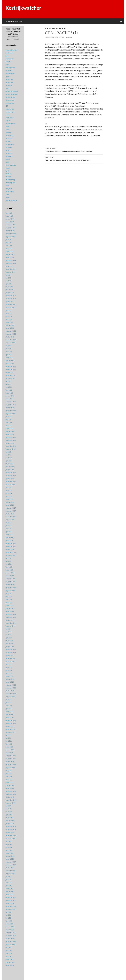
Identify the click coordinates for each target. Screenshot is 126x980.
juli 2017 (8, 523)
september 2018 (11, 482)
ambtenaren (9, 53)
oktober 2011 (10, 726)
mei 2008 (9, 847)
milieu (7, 130)
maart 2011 (9, 747)
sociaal (8, 168)
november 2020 (11, 405)
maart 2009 (9, 818)
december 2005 (11, 933)
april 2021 (9, 390)
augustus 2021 (10, 378)
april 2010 (9, 779)
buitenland (50, 28)
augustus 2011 (10, 732)
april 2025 (9, 249)
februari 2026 (10, 219)
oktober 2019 (10, 443)
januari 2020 (10, 434)
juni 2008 (9, 844)
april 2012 (9, 709)
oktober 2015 (10, 585)
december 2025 (11, 225)
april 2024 (9, 284)
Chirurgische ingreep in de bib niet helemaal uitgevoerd (74, 159)
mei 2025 (9, 246)
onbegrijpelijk (10, 144)
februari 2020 (10, 431)
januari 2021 (10, 399)
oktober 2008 (10, 833)
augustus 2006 (10, 909)
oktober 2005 (10, 939)
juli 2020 (8, 417)
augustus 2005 (10, 945)
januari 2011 (10, 753)
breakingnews (10, 68)
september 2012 (11, 694)
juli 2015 (8, 594)
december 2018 (11, 473)
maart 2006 (9, 924)
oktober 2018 (10, 479)
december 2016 (11, 543)
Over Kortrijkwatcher (14, 21)
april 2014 (9, 638)
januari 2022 (10, 364)
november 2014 (11, 617)
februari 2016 (10, 573)
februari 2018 (10, 502)
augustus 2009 (10, 803)
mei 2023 (9, 316)
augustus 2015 (10, 591)
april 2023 (9, 319)
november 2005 (11, 936)
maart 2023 (9, 322)
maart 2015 (9, 605)
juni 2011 (9, 738)
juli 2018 (8, 487)
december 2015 (11, 579)
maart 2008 (9, 853)
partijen (8, 150)
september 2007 (11, 871)
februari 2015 (10, 608)
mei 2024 (9, 281)
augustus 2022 (10, 343)
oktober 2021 (10, 372)
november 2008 (11, 830)
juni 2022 (9, 349)
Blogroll (8, 62)
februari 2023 (10, 325)
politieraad (9, 156)
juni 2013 (9, 667)
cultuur (8, 77)
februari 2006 (10, 927)
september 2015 (11, 588)
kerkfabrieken (10, 118)
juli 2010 (8, 771)
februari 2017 (10, 538)
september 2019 (11, 446)
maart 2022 (9, 358)
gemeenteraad (10, 97)
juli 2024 (8, 275)
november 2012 (11, 688)
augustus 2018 (10, 484)
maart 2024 (9, 287)
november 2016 (11, 546)
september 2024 (11, 269)
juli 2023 (8, 310)
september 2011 (11, 729)
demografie (9, 82)
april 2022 (9, 355)
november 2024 (11, 263)
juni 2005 (9, 951)
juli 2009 (8, 806)
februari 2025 (10, 254)
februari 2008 (10, 856)
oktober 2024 (10, 266)
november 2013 (11, 653)
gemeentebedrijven (12, 91)
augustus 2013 (10, 661)
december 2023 (11, 296)
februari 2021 (10, 396)
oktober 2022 (10, 337)
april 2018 (9, 496)
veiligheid (9, 189)
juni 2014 (9, 632)
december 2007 (11, 862)
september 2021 (11, 375)
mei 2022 (9, 352)
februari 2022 (10, 361)
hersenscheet (10, 103)
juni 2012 (9, 703)
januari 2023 (10, 328)
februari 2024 (10, 290)
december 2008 (11, 827)
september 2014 (11, 623)
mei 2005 (9, 953)
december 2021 (11, 366)
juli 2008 (8, 841)
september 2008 (11, 835)
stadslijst (8, 177)
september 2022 (11, 340)
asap (7, 56)
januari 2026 (10, 222)
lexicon (8, 121)
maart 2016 (9, 570)
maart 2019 (9, 464)
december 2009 (11, 791)
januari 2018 (10, 505)
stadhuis (8, 174)
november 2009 (11, 794)
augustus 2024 (10, 272)
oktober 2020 (10, 408)
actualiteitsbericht (11, 50)
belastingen (9, 59)
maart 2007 (9, 889)
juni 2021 (9, 384)
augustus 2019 (10, 449)
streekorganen (10, 183)
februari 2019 (10, 467)
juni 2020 (9, 420)
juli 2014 (8, 629)
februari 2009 (10, 821)
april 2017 (9, 532)
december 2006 (11, 897)
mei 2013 (9, 670)
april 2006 (9, 921)
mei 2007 (9, 883)
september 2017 (11, 517)
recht (7, 162)
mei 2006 (9, 918)
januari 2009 (10, 824)
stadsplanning (10, 180)
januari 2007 (10, 894)
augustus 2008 (10, 838)
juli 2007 (8, 877)
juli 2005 (8, 948)
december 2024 (11, 260)
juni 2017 (9, 526)
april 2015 (9, 602)
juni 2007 (9, 880)
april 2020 (9, 425)
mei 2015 (9, 600)
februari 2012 (10, 715)
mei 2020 (9, 423)
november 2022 (11, 334)
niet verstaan (10, 136)
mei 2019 (9, 458)
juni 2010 (9, 774)
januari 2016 (10, 576)
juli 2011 (8, 735)
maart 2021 (9, 393)
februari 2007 (10, 892)
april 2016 (9, 567)
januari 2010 (10, 788)
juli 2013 (8, 664)
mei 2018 (9, 493)
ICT (7, 106)
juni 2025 (9, 243)
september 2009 (11, 800)
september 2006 (11, 906)
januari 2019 (10, 470)
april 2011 (9, 744)
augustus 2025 (10, 237)
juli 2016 (8, 558)
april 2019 (9, 461)
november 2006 (11, 900)
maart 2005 (9, 959)
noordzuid (61, 28)
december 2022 (11, 331)
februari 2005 (10, 962)
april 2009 (9, 815)
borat (7, 65)
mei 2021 (9, 387)
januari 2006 (10, 930)
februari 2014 (10, 644)
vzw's (7, 195)
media (8, 127)
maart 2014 (9, 641)
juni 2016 (9, 561)
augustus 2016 (10, 555)
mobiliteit (8, 133)
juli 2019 (8, 452)
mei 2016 (9, 564)
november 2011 (11, 723)
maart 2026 (9, 216)
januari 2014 (10, 647)
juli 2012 (8, 700)
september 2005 (11, 942)
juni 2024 (9, 278)
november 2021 (11, 369)
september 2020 (11, 411)
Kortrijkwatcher (23, 8)
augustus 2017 (10, 520)
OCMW (8, 141)
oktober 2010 (10, 762)
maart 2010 (9, 782)
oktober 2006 (10, 903)
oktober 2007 (10, 868)
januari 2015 (10, 611)
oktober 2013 (10, 656)
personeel (9, 153)
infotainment (10, 109)
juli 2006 (8, 912)
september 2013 (11, 658)
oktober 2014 (10, 620)
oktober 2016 (10, 549)
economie (9, 85)
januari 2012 (10, 717)
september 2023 (11, 305)
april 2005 (9, 956)
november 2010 (11, 759)
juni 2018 (9, 490)
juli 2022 (8, 346)
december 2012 (11, 685)
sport (7, 171)
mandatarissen (10, 124)
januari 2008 (10, 859)
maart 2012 (9, 712)
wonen (8, 197)
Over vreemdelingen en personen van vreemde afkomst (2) (74, 150)
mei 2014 (9, 635)
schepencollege (11, 165)
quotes (8, 159)
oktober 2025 (10, 231)
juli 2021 (8, 381)
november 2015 (11, 582)
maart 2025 (9, 251)
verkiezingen (10, 192)
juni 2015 (9, 597)
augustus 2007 (10, 874)
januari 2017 (10, 541)
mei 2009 (9, 812)
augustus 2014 (10, 626)
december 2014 (11, 614)
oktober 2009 (10, 797)
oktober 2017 (10, 514)
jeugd (7, 115)
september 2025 (11, 234)
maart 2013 (9, 676)
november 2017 (11, 511)
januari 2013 (10, 682)
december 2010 (11, 756)
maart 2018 (9, 499)
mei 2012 (9, 706)
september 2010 (11, 765)
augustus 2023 (10, 307)
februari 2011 (10, 750)
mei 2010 (9, 776)
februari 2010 (10, 785)
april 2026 (9, 213)
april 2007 (9, 886)
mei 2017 (9, 529)
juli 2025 (8, 240)
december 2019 (11, 437)
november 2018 (11, 476)
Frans (69, 37)
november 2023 (11, 299)
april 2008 (9, 850)
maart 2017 (9, 535)
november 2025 (11, 228)
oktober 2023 (10, 302)
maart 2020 (9, 428)
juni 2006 (9, 915)
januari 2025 (10, 257)
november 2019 (11, 440)
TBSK (7, 186)
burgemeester (10, 74)
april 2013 (9, 673)
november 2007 (11, 865)
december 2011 (11, 720)
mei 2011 (9, 741)
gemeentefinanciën (12, 94)
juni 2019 (9, 455)
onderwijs (9, 147)
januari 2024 (10, 293)
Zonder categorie (11, 200)
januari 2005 (10, 965)
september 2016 (11, 552)
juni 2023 (9, 313)
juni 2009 (9, 809)
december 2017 (11, 508)
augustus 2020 (10, 414)
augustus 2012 (10, 697)
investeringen (10, 112)
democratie (9, 80)
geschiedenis (10, 100)
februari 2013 (10, 679)
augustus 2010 (10, 768)
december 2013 (11, 650)
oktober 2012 (10, 691)
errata (7, 88)
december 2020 (11, 402)
